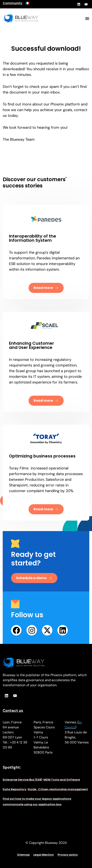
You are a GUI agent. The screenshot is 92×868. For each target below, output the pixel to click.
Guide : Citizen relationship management (58, 789)
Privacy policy (68, 855)
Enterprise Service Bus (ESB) (23, 780)
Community (13, 3)
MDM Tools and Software (62, 780)
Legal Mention (44, 855)
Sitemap (23, 855)
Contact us (13, 711)
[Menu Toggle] (87, 18)
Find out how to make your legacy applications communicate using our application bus (37, 802)
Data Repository (15, 789)
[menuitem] (27, 3)
